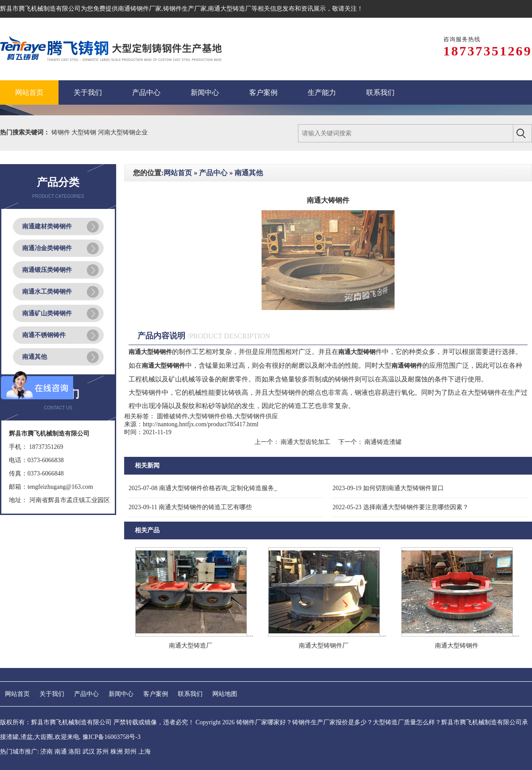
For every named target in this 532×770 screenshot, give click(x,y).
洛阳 (74, 752)
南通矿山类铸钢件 (47, 313)
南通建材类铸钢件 (47, 226)
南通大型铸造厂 (191, 646)
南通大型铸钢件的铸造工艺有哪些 (190, 507)
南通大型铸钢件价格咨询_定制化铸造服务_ (203, 488)
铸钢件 (62, 132)
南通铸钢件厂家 (140, 9)
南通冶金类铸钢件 (47, 248)
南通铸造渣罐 (383, 442)
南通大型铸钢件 (457, 646)
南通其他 (35, 357)
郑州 (130, 752)
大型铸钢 (85, 132)
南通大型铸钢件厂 (324, 646)
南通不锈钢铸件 (44, 335)
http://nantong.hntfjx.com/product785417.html (201, 424)
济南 (47, 752)
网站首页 (178, 173)
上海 (145, 752)
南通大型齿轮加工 (306, 442)
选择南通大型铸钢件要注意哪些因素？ (401, 507)
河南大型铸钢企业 (123, 132)
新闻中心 (121, 694)
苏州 (102, 752)
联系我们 (190, 694)
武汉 (89, 752)
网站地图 (225, 694)
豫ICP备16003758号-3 (111, 737)
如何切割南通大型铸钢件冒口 (388, 488)
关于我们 (52, 694)
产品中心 (213, 173)
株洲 (117, 752)
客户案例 (156, 694)
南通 (61, 752)
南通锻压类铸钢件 (47, 270)
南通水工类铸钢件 (47, 292)
